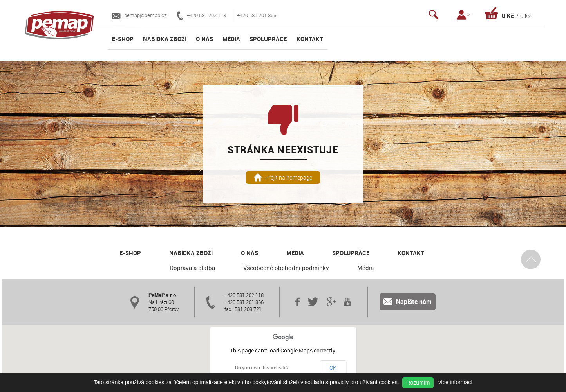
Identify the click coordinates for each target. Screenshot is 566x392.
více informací (455, 382)
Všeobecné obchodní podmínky (286, 268)
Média (231, 39)
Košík (508, 13)
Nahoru (531, 259)
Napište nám (408, 302)
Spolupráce (268, 39)
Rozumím (418, 383)
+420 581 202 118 (202, 16)
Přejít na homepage (283, 177)
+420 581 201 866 (257, 15)
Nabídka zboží (165, 39)
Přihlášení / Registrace (464, 15)
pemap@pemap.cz (139, 15)
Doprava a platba (192, 268)
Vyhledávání (434, 15)
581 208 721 (248, 309)
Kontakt (310, 39)
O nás (204, 39)
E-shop (123, 39)
